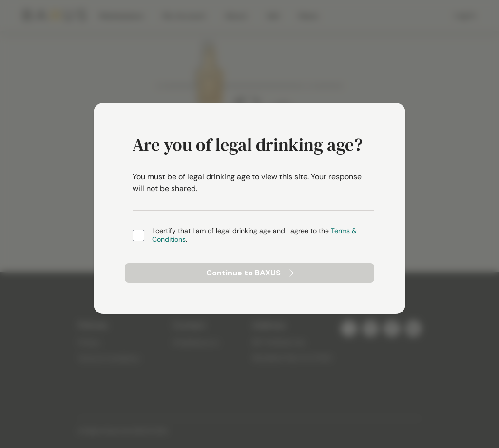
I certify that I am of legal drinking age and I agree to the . (254, 235)
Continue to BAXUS (250, 273)
